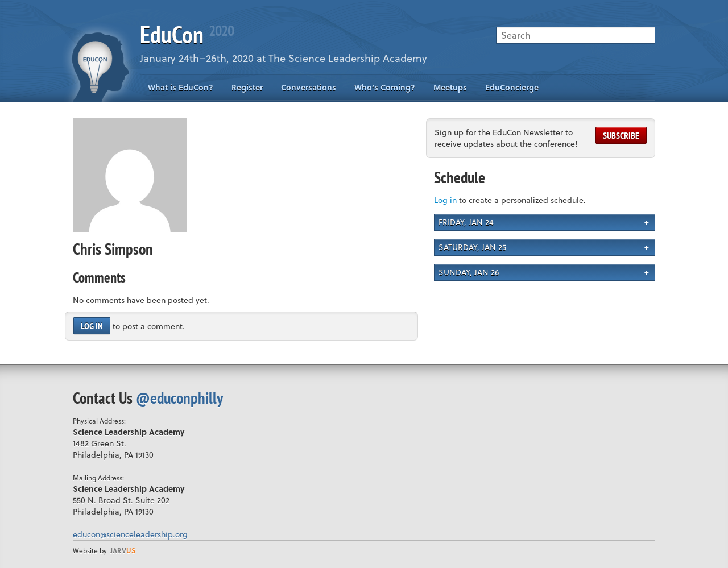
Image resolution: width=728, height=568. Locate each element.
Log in (92, 326)
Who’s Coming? (385, 87)
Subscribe (621, 135)
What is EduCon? (181, 87)
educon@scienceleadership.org (130, 534)
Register (247, 87)
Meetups (450, 87)
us (123, 550)
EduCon (187, 34)
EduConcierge (512, 87)
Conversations (309, 87)
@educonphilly (179, 398)
